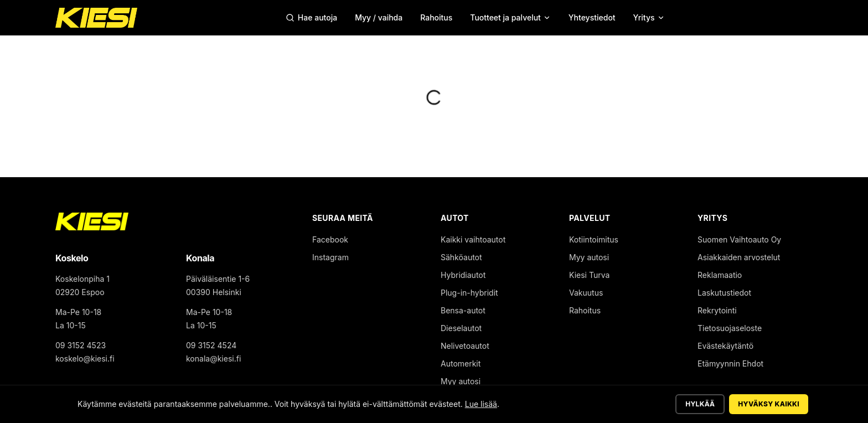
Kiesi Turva (589, 275)
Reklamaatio (720, 275)
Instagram (330, 257)
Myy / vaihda (379, 17)
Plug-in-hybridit (469, 293)
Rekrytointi (717, 310)
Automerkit (461, 363)
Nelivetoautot (465, 346)
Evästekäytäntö (725, 346)
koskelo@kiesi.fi (85, 358)
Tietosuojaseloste (730, 328)
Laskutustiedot (724, 293)
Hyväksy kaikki (769, 404)
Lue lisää (481, 404)
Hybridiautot (463, 275)
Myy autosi (461, 381)
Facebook (330, 239)
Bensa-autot (463, 310)
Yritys (649, 17)
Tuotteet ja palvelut (510, 17)
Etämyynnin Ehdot (730, 363)
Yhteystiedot (592, 17)
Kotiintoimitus (594, 239)
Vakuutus (586, 293)
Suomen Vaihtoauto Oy (739, 239)
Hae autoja (311, 17)
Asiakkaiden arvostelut (739, 257)
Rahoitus (436, 17)
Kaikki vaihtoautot (473, 239)
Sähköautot (461, 257)
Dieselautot (461, 328)
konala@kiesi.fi (213, 358)
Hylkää (700, 404)
